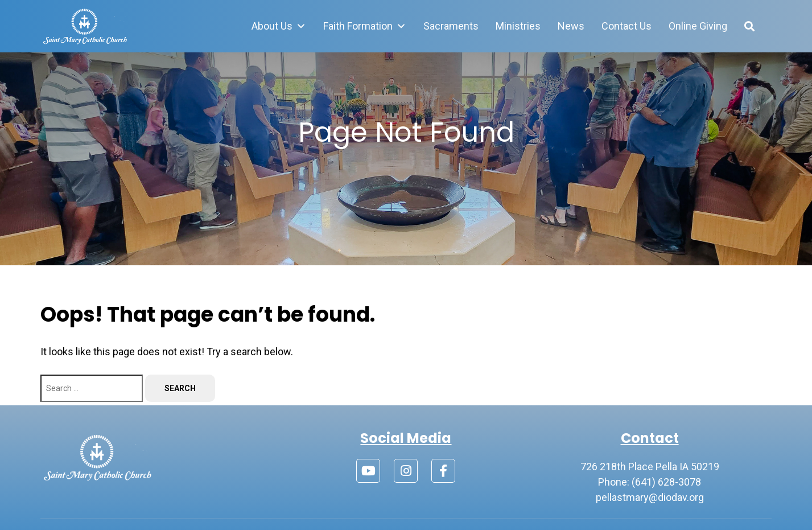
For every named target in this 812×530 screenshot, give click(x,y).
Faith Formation (365, 26)
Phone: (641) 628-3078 (650, 482)
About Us (279, 26)
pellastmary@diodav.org (650, 497)
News (571, 26)
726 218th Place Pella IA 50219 (650, 467)
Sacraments (451, 26)
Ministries (518, 26)
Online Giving (698, 26)
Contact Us (626, 26)
